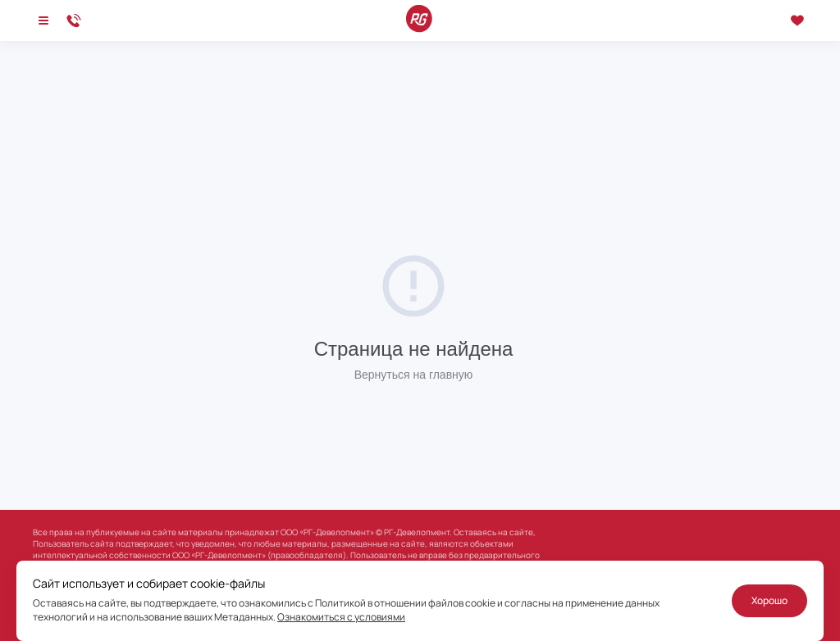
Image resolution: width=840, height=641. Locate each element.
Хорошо (769, 600)
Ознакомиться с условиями (341, 617)
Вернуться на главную (414, 375)
